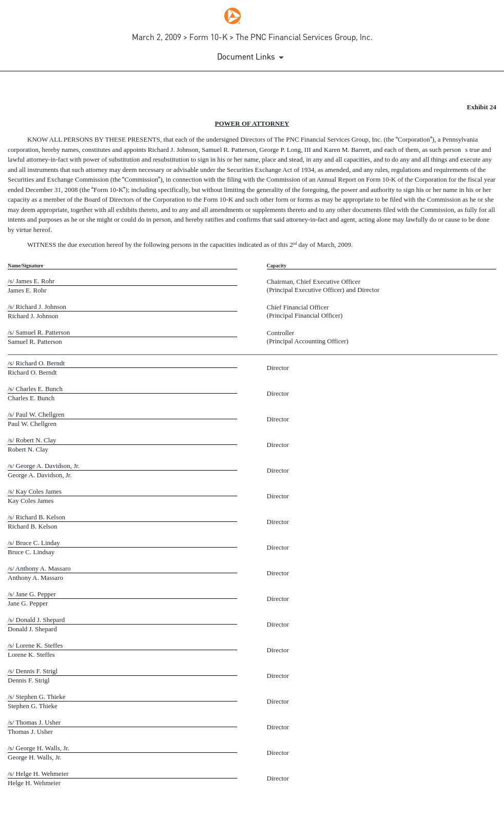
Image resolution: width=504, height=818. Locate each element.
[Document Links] (252, 57)
